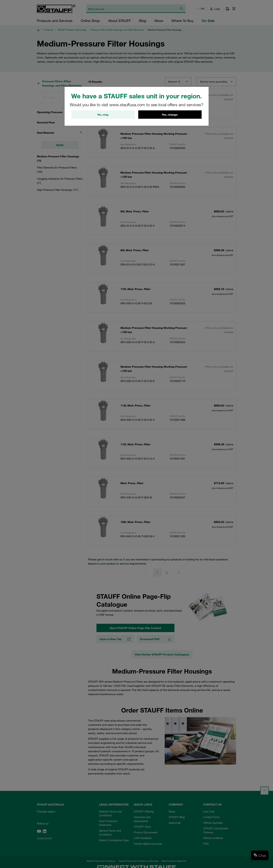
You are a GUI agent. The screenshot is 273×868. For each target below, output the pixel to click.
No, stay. (103, 115)
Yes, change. (170, 115)
